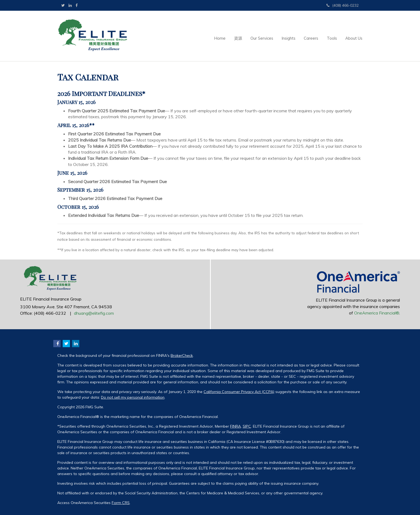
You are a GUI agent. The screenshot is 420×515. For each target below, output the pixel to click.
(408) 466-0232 (343, 5)
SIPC (247, 426)
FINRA (235, 426)
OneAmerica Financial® (377, 313)
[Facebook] (77, 5)
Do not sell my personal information (133, 397)
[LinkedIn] (70, 5)
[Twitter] (63, 5)
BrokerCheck (182, 355)
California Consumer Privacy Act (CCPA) (239, 392)
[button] (227, 36)
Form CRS (121, 503)
